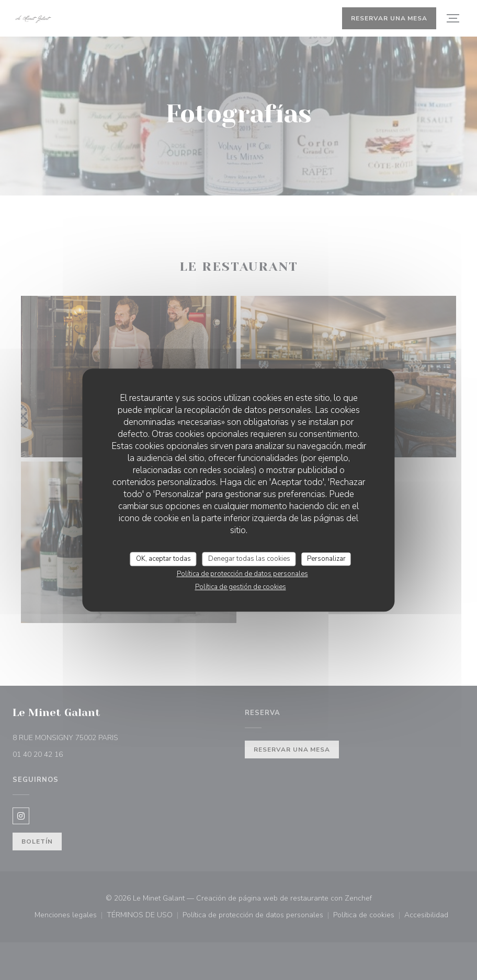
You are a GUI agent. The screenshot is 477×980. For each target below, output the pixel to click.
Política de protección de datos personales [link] (242, 574)
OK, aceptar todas (163, 559)
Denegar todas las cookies (249, 559)
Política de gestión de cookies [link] (241, 587)
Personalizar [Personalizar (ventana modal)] (326, 559)
